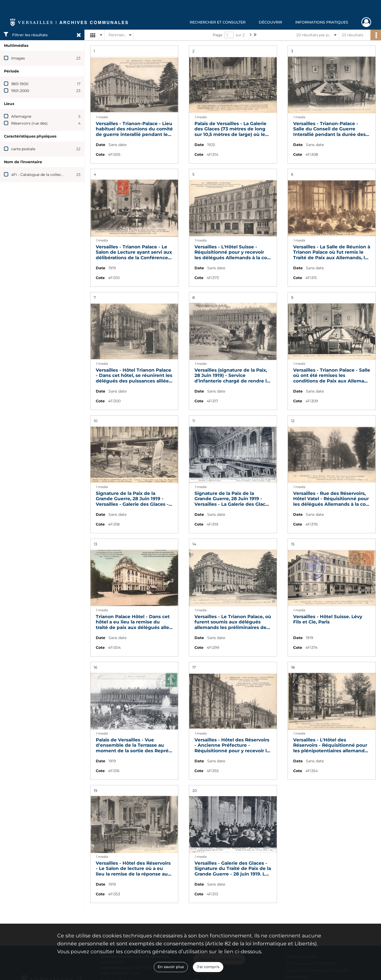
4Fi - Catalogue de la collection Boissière (49, 175)
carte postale (23, 149)
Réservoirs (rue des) (29, 123)
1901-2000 (20, 91)
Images (18, 58)
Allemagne (21, 116)
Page (217, 35)
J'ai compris (208, 967)
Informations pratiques (322, 22)
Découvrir (270, 22)
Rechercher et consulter (218, 22)
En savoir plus (171, 967)
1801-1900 (20, 84)
